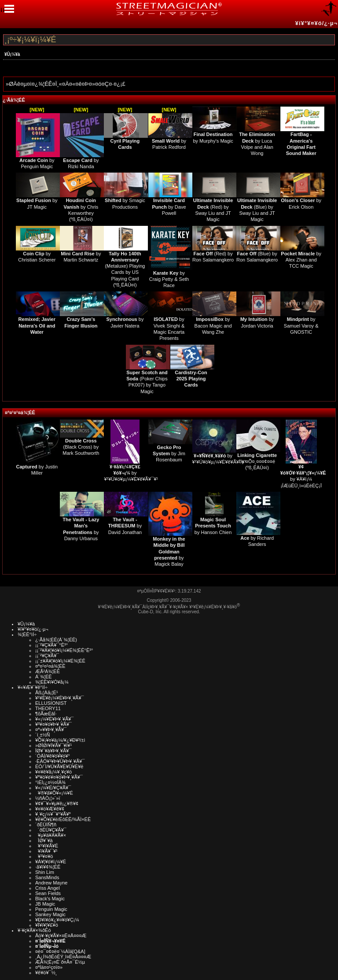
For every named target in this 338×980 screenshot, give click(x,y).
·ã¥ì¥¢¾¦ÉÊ (48, 867)
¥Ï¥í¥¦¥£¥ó (47, 925)
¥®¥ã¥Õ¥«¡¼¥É (54, 793)
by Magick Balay (169, 551)
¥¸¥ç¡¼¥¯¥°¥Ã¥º (53, 814)
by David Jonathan (125, 526)
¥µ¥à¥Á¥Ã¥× (51, 835)
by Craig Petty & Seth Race (169, 279)
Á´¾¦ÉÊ (44, 677)
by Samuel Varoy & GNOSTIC (301, 326)
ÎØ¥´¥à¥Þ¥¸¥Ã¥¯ (53, 751)
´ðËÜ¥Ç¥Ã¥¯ (51, 830)
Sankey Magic (50, 914)
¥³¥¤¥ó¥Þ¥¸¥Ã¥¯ (53, 724)
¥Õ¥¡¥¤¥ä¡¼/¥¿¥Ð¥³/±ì (60, 740)
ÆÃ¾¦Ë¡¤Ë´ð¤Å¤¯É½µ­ (60, 962)
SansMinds (47, 877)
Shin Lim (45, 872)
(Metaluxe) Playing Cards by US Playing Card (125, 266)
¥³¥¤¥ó (44, 856)
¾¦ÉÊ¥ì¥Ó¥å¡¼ (52, 682)
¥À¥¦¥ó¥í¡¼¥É (51, 862)
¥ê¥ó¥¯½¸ (46, 973)
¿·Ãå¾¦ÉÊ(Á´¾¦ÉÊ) (56, 640)
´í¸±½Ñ (43, 735)
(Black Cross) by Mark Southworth (81, 447)
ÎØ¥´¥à (44, 840)
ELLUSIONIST (51, 703)
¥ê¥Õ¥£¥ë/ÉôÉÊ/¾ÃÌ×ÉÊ (63, 819)
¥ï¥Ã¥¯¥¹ (46, 851)
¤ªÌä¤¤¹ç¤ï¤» (49, 967)
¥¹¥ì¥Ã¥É (47, 846)
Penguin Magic (51, 909)
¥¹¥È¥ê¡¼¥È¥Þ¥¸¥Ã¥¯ (60, 698)
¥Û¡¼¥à (12, 54)
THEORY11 (48, 708)
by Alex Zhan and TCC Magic (301, 260)
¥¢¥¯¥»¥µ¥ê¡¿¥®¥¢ (57, 803)
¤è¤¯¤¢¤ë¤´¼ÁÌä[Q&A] (60, 951)
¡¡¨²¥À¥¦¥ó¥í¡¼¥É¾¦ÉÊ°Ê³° (64, 650)
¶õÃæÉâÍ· (46, 714)
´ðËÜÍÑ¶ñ (46, 825)
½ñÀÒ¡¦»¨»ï (48, 798)
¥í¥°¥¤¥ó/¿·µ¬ (316, 23)
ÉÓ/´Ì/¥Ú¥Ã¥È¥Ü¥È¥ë (59, 766)
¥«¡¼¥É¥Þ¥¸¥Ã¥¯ (54, 719)
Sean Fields (48, 893)
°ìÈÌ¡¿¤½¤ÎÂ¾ (50, 782)
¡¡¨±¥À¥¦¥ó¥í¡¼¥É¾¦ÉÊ (60, 661)
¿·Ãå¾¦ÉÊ (14, 100)
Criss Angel (48, 888)
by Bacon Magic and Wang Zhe (213, 326)
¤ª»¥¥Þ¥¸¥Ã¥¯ (51, 729)
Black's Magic (50, 899)
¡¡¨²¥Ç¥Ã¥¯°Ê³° (51, 645)
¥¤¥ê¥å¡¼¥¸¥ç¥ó (53, 772)
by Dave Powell (169, 207)
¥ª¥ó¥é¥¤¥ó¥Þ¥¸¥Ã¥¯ (59, 777)
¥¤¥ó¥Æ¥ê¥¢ (50, 809)
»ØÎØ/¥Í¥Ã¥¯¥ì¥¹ (53, 745)
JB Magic (45, 904)
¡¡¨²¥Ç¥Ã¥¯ (47, 656)
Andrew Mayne (51, 883)
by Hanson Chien (213, 526)
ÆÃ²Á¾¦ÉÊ (48, 671)
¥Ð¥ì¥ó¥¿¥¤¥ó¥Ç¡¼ (57, 920)
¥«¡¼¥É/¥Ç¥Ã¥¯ (53, 788)
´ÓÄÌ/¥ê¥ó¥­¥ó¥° (53, 756)
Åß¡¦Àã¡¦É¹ (47, 693)
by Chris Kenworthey (81, 207)
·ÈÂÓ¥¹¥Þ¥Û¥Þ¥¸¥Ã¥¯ (60, 761)
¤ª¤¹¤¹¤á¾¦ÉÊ (20, 413)
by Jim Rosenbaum (169, 454)
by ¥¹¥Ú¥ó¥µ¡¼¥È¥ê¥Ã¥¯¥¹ (131, 473)
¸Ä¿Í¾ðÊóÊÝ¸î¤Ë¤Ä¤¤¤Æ (63, 957)
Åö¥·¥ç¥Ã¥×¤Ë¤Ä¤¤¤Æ (61, 936)
